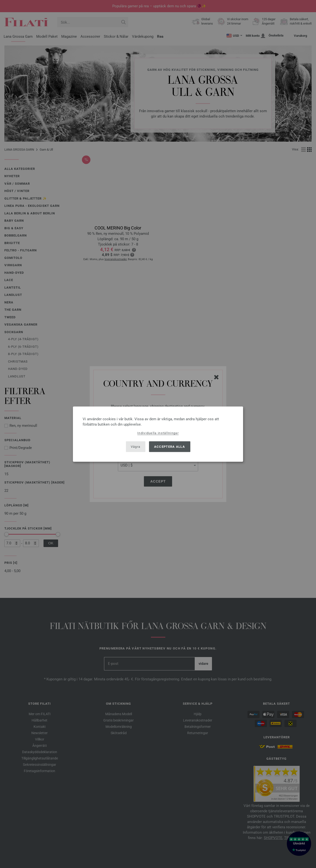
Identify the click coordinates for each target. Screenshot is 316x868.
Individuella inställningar (158, 433)
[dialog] (158, 434)
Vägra (136, 447)
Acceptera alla (170, 447)
